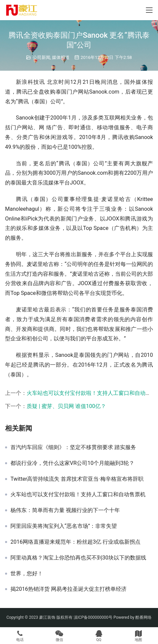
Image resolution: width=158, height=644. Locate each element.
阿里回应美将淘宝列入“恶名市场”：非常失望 (64, 526)
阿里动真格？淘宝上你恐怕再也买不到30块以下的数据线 (78, 558)
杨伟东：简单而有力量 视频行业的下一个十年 (65, 510)
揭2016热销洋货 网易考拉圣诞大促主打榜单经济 (69, 589)
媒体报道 (61, 57)
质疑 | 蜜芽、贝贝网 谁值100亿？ (66, 406)
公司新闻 (42, 57)
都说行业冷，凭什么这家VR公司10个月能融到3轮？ (72, 463)
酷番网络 (143, 617)
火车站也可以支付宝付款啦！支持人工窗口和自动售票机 (78, 495)
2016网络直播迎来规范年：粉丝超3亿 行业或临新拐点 (75, 542)
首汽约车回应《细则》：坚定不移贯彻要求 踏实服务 (73, 447)
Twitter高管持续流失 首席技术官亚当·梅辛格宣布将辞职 (77, 479)
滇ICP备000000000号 (93, 617)
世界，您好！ (27, 574)
